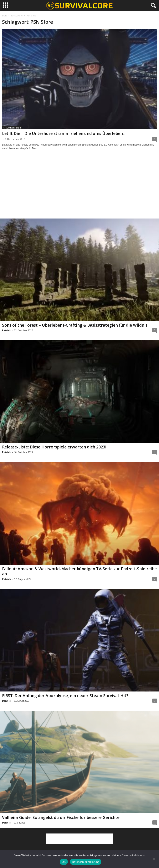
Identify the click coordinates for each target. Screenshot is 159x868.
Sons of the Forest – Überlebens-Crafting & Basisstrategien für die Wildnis (75, 325)
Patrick (6, 330)
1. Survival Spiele (12, 128)
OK (64, 862)
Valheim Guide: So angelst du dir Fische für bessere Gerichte (61, 817)
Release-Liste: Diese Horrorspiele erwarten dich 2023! (54, 447)
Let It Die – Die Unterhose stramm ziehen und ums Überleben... (64, 133)
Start (4, 16)
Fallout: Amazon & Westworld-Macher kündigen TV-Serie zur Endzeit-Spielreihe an (79, 571)
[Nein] (154, 859)
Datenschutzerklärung (86, 862)
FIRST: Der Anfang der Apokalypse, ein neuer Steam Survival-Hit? (65, 696)
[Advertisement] (79, 188)
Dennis (6, 701)
